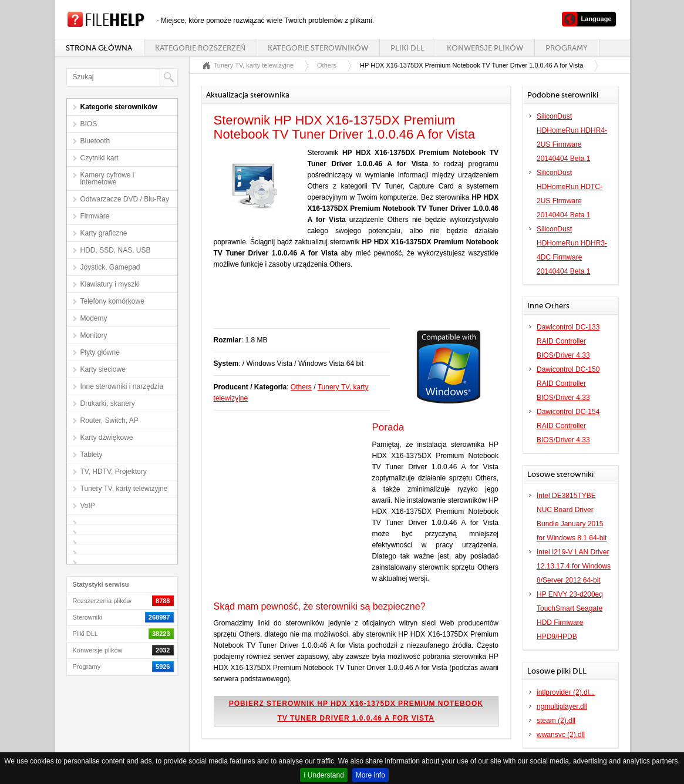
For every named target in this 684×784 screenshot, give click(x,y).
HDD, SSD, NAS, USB (116, 250)
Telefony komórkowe (112, 301)
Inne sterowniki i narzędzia (122, 386)
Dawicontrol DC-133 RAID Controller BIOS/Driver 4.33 (568, 341)
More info (370, 775)
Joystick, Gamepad (110, 267)
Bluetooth (95, 141)
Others (327, 65)
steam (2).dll (556, 721)
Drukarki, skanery (108, 403)
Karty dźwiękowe (107, 438)
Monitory (94, 335)
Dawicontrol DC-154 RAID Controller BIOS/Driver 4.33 (568, 426)
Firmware (95, 216)
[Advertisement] (351, 305)
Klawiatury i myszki (110, 284)
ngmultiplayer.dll (562, 706)
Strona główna (99, 48)
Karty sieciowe (103, 369)
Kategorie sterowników (318, 48)
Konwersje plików (485, 48)
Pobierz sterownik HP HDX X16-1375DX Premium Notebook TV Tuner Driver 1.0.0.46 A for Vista (356, 711)
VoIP (88, 506)
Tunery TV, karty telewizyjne (124, 489)
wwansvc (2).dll (561, 735)
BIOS (89, 124)
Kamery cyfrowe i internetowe (107, 179)
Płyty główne (100, 352)
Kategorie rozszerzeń (200, 48)
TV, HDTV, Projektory (114, 472)
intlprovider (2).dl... (566, 692)
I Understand (324, 775)
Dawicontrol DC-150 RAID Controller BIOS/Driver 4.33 (568, 383)
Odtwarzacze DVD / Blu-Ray (125, 199)
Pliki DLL (407, 48)
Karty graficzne (104, 233)
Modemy (94, 318)
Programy (567, 48)
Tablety (92, 455)
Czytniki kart (100, 158)
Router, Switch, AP (109, 420)
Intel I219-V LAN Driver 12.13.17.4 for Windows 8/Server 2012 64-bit (574, 566)
